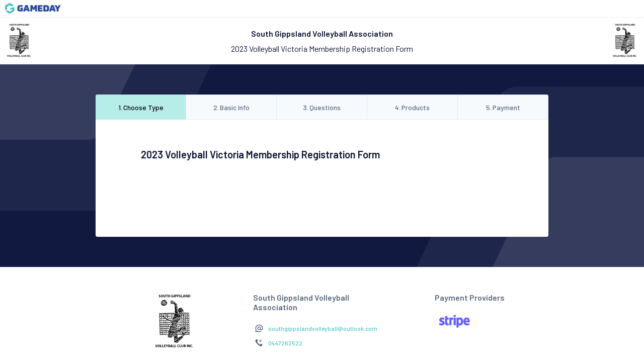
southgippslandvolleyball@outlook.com (323, 328)
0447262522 (285, 343)
